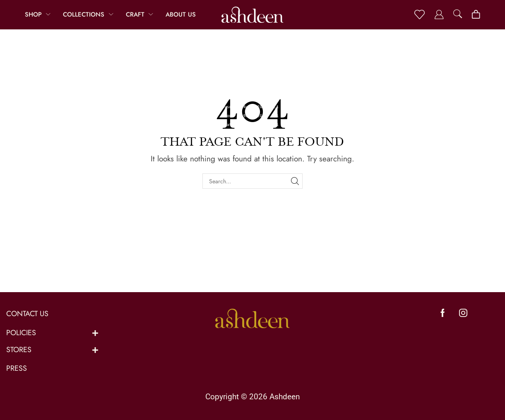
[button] (420, 15)
